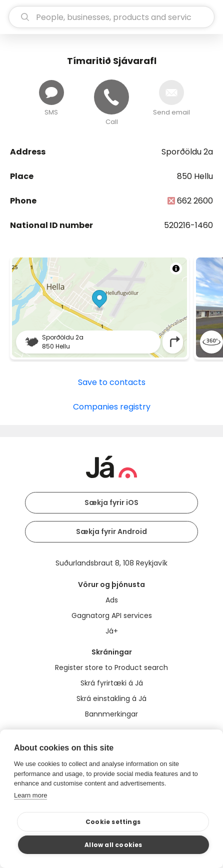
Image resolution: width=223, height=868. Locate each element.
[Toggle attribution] (176, 268)
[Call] (111, 97)
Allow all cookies (113, 845)
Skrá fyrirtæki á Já (112, 683)
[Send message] (51, 92)
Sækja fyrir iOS (111, 502)
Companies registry (112, 407)
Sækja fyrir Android (111, 531)
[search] (111, 17)
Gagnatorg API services (112, 615)
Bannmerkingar (111, 714)
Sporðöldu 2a (187, 152)
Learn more (30, 795)
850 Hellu (195, 176)
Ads (112, 600)
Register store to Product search (111, 667)
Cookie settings (113, 822)
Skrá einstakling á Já (111, 698)
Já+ (112, 631)
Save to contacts (112, 382)
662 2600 (195, 201)
